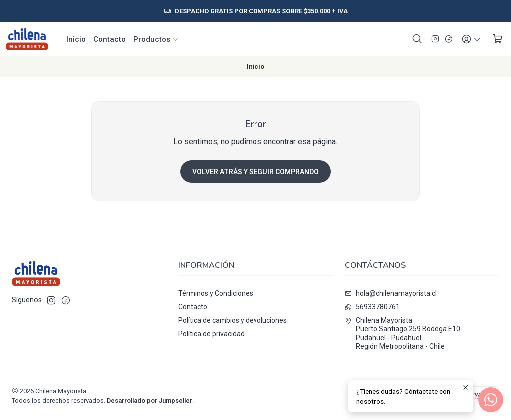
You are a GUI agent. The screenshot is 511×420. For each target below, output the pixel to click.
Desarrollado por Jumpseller (149, 400)
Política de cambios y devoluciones (233, 320)
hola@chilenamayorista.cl (391, 293)
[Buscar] (417, 39)
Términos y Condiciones (216, 293)
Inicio (76, 39)
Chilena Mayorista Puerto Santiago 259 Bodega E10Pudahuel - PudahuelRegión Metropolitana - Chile (402, 333)
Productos (156, 39)
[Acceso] (471, 39)
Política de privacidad (211, 334)
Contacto (110, 39)
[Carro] (498, 39)
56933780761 (372, 307)
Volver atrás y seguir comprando (255, 172)
